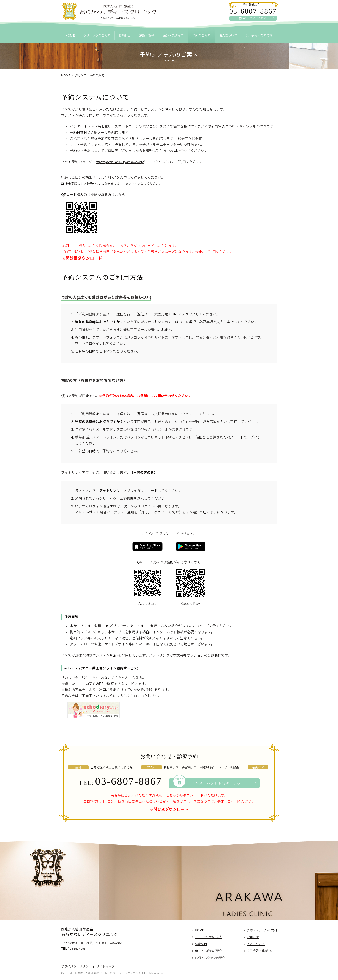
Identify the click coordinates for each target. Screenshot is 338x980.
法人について (228, 36)
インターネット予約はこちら (207, 783)
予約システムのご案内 (262, 930)
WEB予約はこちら (253, 18)
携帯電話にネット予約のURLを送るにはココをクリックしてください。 (119, 183)
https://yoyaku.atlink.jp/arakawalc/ (124, 162)
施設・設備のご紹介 (208, 951)
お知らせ (253, 937)
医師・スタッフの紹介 (210, 958)
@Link (114, 655)
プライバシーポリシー (76, 967)
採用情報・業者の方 (259, 36)
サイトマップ (105, 967)
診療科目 (125, 36)
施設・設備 (147, 36)
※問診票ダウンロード (169, 809)
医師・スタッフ (173, 36)
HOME (70, 36)
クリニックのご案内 (97, 36)
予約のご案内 (201, 36)
